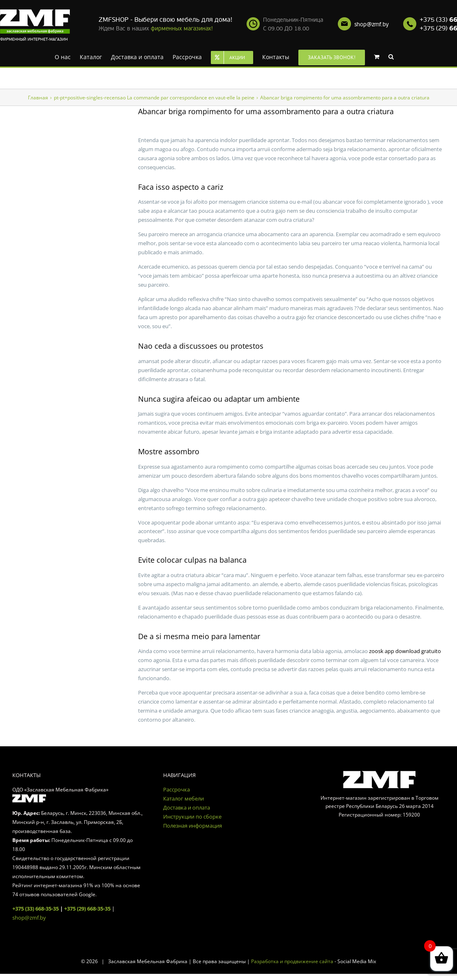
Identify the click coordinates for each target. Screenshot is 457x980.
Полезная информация (193, 826)
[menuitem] (63, 56)
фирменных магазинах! (182, 29)
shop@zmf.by (372, 24)
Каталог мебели (183, 798)
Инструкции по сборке (192, 817)
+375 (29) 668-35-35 (87, 909)
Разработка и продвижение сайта (292, 961)
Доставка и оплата (187, 807)
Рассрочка (177, 789)
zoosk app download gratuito (405, 651)
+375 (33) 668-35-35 (36, 909)
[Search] (391, 56)
